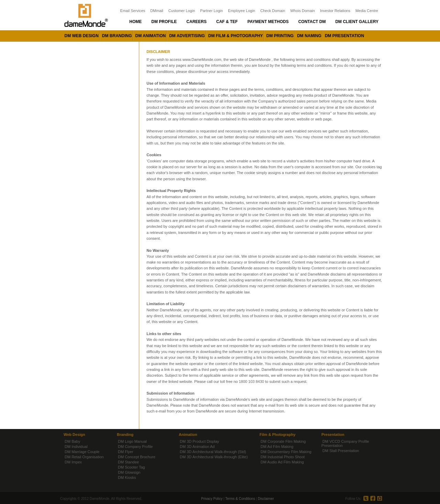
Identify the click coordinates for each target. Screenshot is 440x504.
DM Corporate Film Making (283, 441)
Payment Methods (268, 22)
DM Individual (76, 447)
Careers (196, 22)
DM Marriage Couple (82, 452)
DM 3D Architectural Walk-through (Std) (213, 452)
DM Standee (128, 462)
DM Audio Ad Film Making (282, 462)
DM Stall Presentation (341, 451)
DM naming (309, 36)
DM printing (280, 36)
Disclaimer (266, 499)
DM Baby (72, 441)
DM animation (151, 36)
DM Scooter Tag (131, 467)
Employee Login (241, 11)
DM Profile (164, 22)
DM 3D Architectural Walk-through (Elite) (214, 457)
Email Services (133, 11)
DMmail (157, 11)
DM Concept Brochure (137, 457)
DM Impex (73, 462)
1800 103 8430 (251, 382)
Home (135, 22)
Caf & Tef (227, 22)
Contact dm (312, 22)
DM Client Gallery (357, 22)
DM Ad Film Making (277, 447)
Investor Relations (335, 11)
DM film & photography (236, 36)
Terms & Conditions (240, 499)
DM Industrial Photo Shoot (283, 457)
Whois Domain (302, 11)
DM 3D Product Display (199, 441)
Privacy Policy (212, 499)
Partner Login (211, 11)
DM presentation (344, 36)
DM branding (117, 36)
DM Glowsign (129, 472)
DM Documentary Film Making (286, 452)
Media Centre (367, 11)
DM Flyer (126, 452)
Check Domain (273, 11)
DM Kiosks (127, 478)
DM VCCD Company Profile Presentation (345, 443)
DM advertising (187, 36)
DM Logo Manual (132, 441)
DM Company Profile (135, 447)
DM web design (82, 36)
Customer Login (182, 11)
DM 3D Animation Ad (197, 447)
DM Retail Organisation (84, 457)
